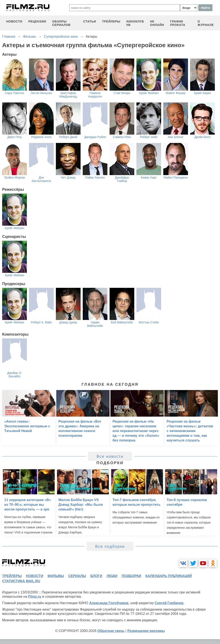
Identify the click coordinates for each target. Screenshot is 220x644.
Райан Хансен (95, 177)
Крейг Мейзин (149, 93)
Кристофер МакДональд (68, 95)
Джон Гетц (15, 137)
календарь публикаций (169, 576)
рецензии (37, 21)
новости (14, 21)
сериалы (77, 576)
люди (112, 576)
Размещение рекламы (146, 631)
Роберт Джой (68, 137)
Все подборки (110, 546)
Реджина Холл (41, 137)
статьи (90, 21)
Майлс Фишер (176, 93)
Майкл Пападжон (176, 177)
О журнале (206, 23)
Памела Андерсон (95, 95)
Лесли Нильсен (41, 93)
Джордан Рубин (95, 137)
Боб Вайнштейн (122, 322)
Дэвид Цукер (68, 322)
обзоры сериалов (61, 23)
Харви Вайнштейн (95, 324)
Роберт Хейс (149, 137)
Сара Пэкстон (15, 93)
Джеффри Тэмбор (122, 179)
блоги (96, 576)
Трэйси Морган (15, 177)
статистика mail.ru (21, 581)
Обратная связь (111, 631)
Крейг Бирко (202, 93)
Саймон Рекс (122, 137)
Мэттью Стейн (149, 322)
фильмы (56, 576)
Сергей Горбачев (169, 603)
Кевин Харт (149, 177)
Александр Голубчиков (109, 603)
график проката (178, 23)
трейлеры (111, 21)
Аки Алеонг (176, 137)
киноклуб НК (135, 23)
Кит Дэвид (68, 177)
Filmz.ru (35, 597)
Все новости (110, 456)
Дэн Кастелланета (41, 179)
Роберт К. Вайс (41, 322)
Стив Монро (122, 93)
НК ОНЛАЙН (157, 23)
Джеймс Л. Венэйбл (14, 375)
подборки (131, 576)
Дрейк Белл (203, 137)
